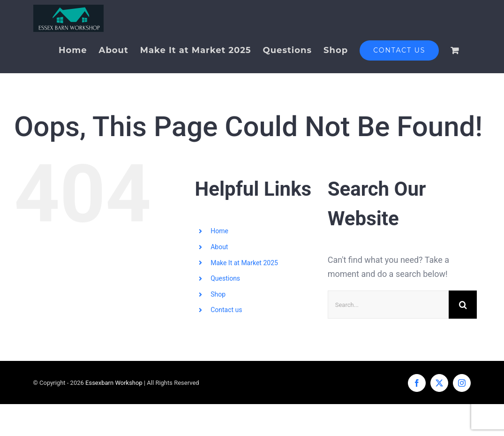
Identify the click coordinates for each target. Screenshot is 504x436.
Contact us (226, 310)
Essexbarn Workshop (114, 383)
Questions (225, 278)
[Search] (463, 305)
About (219, 247)
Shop (218, 294)
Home (219, 231)
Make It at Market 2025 (244, 262)
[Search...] (388, 305)
